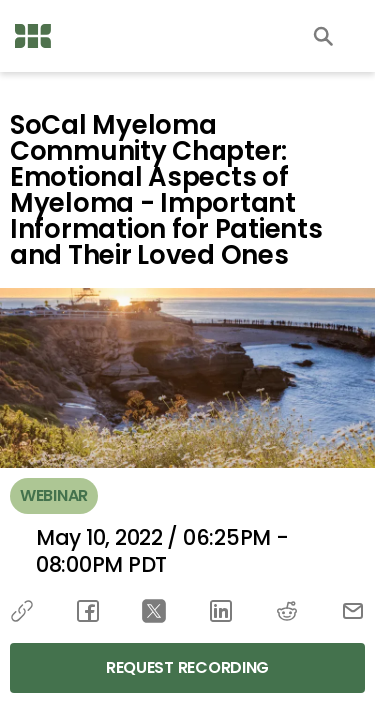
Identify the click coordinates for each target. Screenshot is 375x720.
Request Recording (187, 667)
